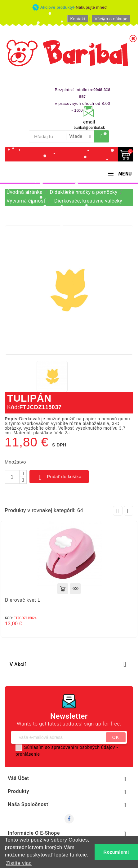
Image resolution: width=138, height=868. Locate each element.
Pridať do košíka (59, 477)
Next (129, 511)
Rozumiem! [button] (116, 852)
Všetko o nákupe (111, 19)
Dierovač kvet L (23, 600)
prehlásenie (28, 754)
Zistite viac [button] (19, 863)
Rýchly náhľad (75, 589)
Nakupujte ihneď (91, 7)
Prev (118, 511)
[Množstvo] (12, 477)
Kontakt (78, 19)
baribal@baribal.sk (89, 128)
